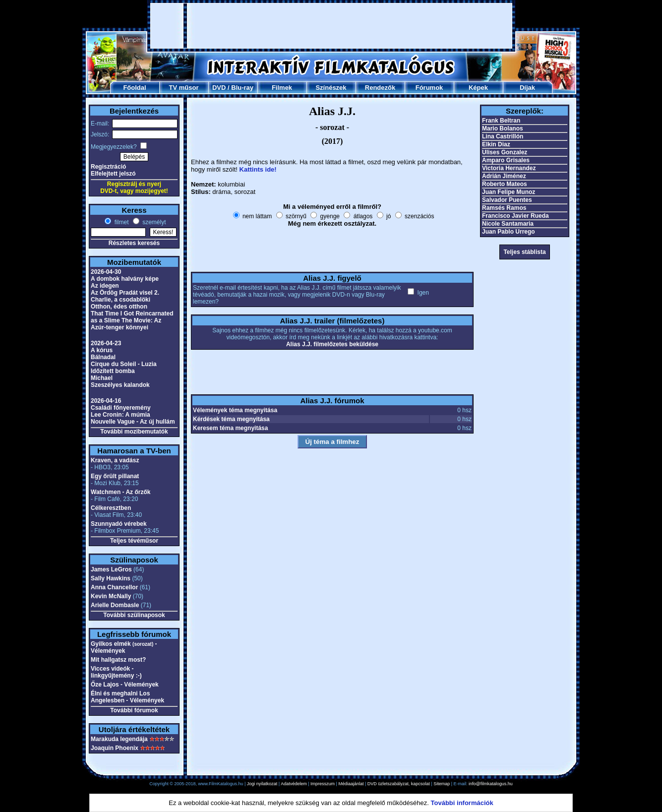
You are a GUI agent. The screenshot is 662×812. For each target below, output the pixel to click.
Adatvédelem (294, 784)
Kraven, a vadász (115, 460)
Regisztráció (108, 167)
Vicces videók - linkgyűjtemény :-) (116, 672)
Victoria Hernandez (509, 168)
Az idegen (105, 286)
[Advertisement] (331, 26)
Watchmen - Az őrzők (120, 492)
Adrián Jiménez (504, 176)
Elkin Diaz (496, 144)
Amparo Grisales (506, 160)
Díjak (527, 88)
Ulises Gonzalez (505, 152)
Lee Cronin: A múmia (120, 415)
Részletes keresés (134, 243)
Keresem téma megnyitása (230, 428)
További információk (462, 803)
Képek (478, 88)
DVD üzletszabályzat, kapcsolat (399, 784)
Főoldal (134, 88)
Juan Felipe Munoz (509, 192)
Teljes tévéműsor (134, 541)
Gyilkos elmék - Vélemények (124, 647)
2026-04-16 (106, 401)
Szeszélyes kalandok (120, 385)
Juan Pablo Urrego (509, 232)
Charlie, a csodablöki (120, 300)
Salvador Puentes (507, 200)
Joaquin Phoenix (115, 748)
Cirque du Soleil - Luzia (124, 364)
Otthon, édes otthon (119, 307)
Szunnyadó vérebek (119, 524)
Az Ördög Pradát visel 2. (125, 293)
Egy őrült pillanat (115, 476)
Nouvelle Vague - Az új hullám (133, 422)
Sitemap (442, 784)
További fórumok (134, 710)
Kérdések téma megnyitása (231, 419)
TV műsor (184, 88)
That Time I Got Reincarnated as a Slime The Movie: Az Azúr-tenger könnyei (132, 320)
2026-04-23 (106, 343)
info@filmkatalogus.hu (491, 784)
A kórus (102, 350)
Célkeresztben (111, 508)
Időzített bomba (113, 371)
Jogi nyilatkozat (262, 784)
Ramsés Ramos (504, 208)
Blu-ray (242, 88)
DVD (219, 88)
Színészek (331, 88)
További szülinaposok (134, 615)
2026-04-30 (106, 272)
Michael (102, 378)
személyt (153, 222)
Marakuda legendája (119, 739)
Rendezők (380, 88)
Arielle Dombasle (115, 605)
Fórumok (429, 88)
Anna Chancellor (114, 587)
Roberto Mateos (505, 184)
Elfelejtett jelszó (113, 174)
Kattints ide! (258, 169)
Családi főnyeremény (121, 408)
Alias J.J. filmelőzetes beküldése (332, 344)
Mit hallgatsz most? (118, 660)
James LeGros (111, 569)
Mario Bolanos (503, 128)
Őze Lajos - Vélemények (125, 685)
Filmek (282, 88)
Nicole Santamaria (508, 224)
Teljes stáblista (524, 252)
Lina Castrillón (503, 136)
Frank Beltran (501, 121)
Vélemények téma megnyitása (235, 410)
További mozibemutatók (134, 432)
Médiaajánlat (351, 784)
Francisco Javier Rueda (515, 216)
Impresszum (323, 784)
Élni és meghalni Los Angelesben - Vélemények (127, 697)
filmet (120, 222)
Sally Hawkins (111, 578)
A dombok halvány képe (125, 279)
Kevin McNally (111, 596)
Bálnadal (103, 357)
